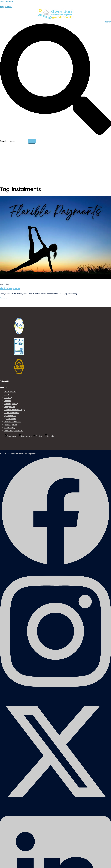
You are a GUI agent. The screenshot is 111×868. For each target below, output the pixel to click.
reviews (8, 401)
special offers (10, 416)
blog (2, 284)
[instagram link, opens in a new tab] (55, 694)
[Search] (32, 141)
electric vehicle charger (15, 410)
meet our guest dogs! (14, 431)
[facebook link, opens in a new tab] (55, 566)
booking (6, 284)
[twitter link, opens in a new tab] (55, 806)
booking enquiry (11, 404)
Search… (4, 141)
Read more (4, 298)
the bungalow (10, 392)
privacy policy (11, 425)
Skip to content (7, 1)
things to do (10, 407)
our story (8, 398)
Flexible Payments (10, 288)
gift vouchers (10, 419)
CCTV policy (10, 428)
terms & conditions (13, 422)
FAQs (7, 395)
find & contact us (12, 413)
